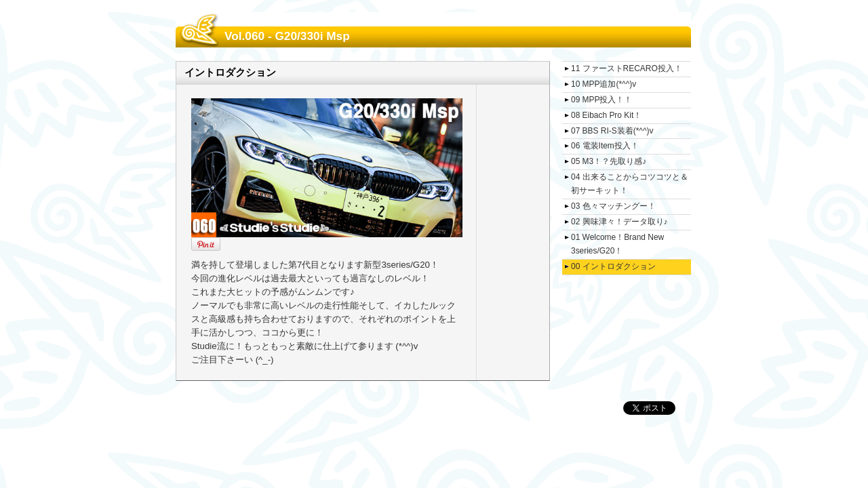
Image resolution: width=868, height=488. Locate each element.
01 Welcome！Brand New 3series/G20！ (617, 244)
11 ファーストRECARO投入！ (627, 68)
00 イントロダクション (613, 266)
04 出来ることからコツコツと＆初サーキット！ (630, 184)
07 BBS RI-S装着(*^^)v (612, 131)
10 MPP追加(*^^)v (604, 84)
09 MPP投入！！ (601, 100)
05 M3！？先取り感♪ (609, 161)
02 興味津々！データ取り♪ (619, 222)
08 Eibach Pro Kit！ (606, 115)
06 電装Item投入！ (605, 146)
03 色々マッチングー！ (613, 206)
